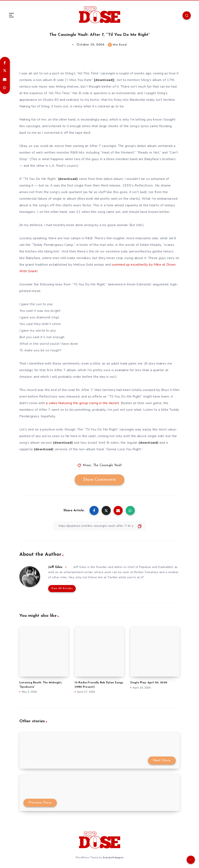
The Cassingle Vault (108, 465)
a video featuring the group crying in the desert (83, 403)
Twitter (113, 577)
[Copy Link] (100, 526)
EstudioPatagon (113, 857)
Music (87, 465)
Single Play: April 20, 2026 (149, 683)
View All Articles (62, 588)
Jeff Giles (55, 567)
